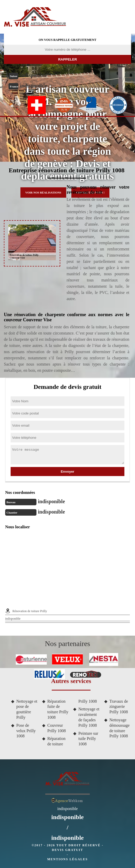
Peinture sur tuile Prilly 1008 (88, 739)
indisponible (33, 75)
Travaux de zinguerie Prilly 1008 (119, 707)
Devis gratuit (68, 850)
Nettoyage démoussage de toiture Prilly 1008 (119, 728)
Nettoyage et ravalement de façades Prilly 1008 (89, 717)
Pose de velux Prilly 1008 (26, 731)
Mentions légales (67, 859)
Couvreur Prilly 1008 (57, 728)
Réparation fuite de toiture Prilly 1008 (58, 709)
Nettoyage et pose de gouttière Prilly (27, 709)
